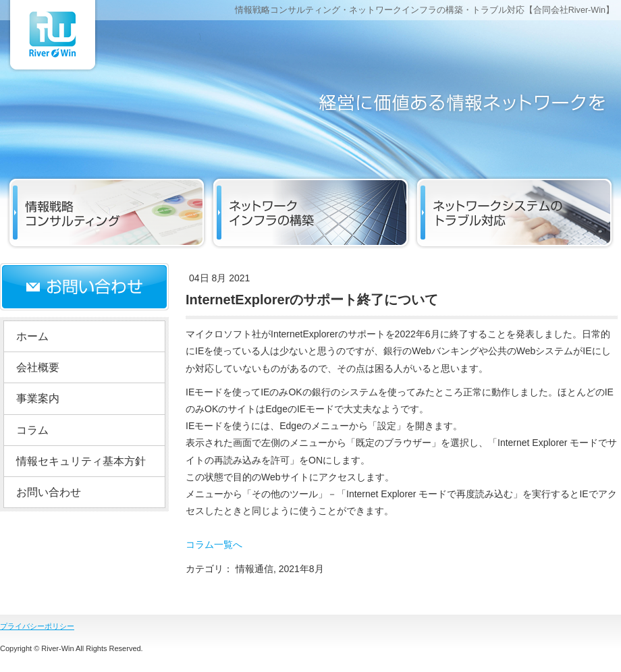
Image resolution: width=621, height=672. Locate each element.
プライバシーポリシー (37, 626)
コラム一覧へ (214, 544)
